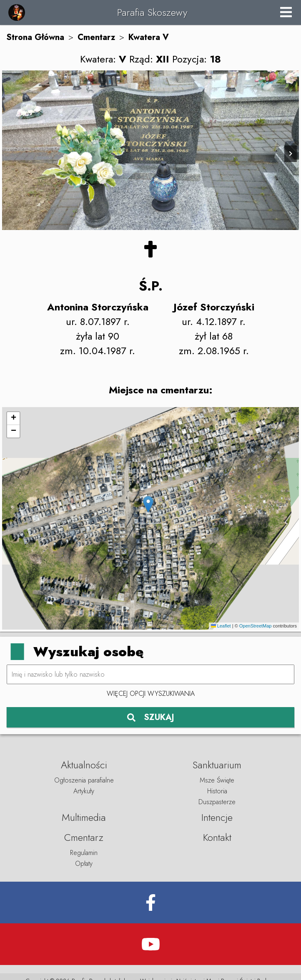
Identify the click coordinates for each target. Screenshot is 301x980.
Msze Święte (217, 780)
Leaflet (221, 626)
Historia (217, 791)
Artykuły (84, 791)
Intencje (217, 817)
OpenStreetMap (256, 626)
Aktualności (84, 765)
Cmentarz (96, 37)
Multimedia (84, 817)
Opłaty (84, 864)
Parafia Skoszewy (152, 12)
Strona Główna (35, 37)
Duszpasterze (217, 802)
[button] (148, 504)
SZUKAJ (151, 717)
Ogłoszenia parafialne (84, 780)
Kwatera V (149, 37)
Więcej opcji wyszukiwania (151, 694)
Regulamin (84, 853)
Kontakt (217, 837)
